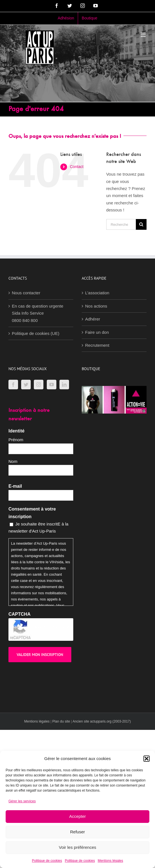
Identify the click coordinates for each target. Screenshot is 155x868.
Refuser (78, 832)
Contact (77, 167)
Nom (13, 461)
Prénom (16, 440)
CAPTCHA (19, 614)
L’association (97, 293)
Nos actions (96, 306)
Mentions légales (110, 861)
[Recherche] (141, 224)
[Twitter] (26, 385)
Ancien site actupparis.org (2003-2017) (102, 721)
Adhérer (93, 319)
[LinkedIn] (64, 385)
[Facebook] (13, 385)
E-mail (15, 486)
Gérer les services (22, 801)
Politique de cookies (47, 861)
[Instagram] (39, 385)
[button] (147, 759)
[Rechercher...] (121, 224)
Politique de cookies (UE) (36, 333)
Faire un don (97, 332)
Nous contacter (26, 293)
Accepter (77, 816)
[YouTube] (52, 385)
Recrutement (97, 345)
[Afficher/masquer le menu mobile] (144, 35)
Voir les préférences (78, 847)
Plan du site (61, 721)
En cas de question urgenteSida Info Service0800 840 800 (38, 313)
